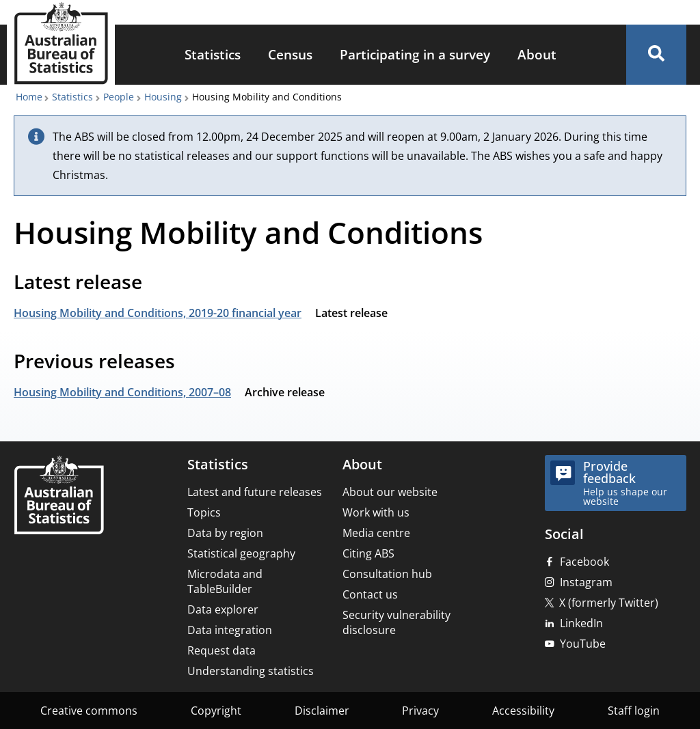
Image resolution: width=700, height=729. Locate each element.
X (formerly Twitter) (609, 603)
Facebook (584, 562)
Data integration (230, 630)
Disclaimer (322, 711)
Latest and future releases (255, 492)
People (119, 97)
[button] (656, 55)
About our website (390, 492)
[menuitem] (213, 55)
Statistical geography (241, 553)
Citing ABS (368, 553)
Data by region (225, 533)
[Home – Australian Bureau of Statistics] (59, 496)
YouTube (583, 644)
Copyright (216, 711)
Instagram (586, 582)
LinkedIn (581, 623)
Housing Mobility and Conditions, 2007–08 (122, 392)
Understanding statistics (251, 671)
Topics (204, 512)
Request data (221, 650)
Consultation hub (387, 574)
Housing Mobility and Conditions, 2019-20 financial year (158, 313)
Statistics (213, 54)
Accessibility (523, 711)
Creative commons (89, 711)
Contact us (370, 594)
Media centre (376, 533)
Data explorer (223, 609)
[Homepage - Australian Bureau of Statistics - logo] (61, 43)
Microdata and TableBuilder (225, 581)
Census (290, 54)
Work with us (376, 512)
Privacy (420, 711)
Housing (163, 97)
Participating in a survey (415, 54)
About (537, 54)
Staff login (634, 711)
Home (29, 97)
